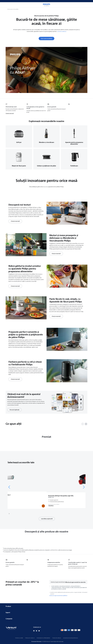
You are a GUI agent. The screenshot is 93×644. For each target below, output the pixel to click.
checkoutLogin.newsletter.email (59, 583)
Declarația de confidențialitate (43, 638)
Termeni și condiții (19, 638)
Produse (46, 606)
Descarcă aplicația (15, 410)
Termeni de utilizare (57, 638)
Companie (46, 619)
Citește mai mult (10, 114)
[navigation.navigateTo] (6, 9)
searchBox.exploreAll (47, 519)
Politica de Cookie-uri (30, 638)
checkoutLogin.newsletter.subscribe (76, 583)
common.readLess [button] (62, 31)
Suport (46, 612)
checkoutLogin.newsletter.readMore (58, 596)
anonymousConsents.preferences (71, 638)
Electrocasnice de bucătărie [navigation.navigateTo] (13, 9)
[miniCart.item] (90, 5)
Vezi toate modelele (47, 39)
